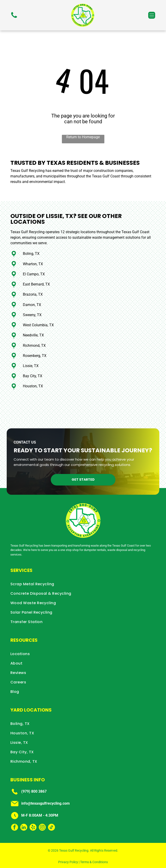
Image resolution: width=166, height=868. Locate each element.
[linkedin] (24, 828)
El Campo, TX (34, 274)
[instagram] (42, 828)
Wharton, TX (33, 264)
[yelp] (33, 828)
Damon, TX (32, 305)
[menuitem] (83, 584)
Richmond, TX (34, 346)
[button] (152, 15)
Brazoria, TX (33, 294)
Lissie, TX (31, 366)
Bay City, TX (33, 376)
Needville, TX (33, 335)
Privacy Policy (68, 862)
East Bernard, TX (36, 284)
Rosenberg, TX (35, 356)
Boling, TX (31, 254)
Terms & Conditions (94, 862)
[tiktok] (51, 828)
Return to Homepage (83, 137)
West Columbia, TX (38, 325)
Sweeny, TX (32, 315)
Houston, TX (33, 386)
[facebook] (15, 828)
